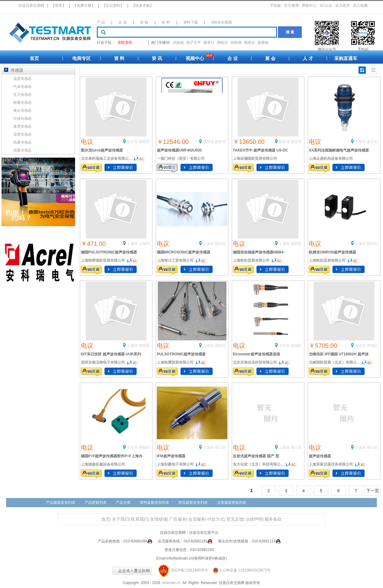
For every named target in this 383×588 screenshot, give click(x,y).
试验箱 (178, 43)
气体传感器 (22, 87)
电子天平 (194, 43)
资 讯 (157, 58)
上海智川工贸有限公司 (175, 260)
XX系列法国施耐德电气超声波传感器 (339, 150)
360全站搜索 (222, 22)
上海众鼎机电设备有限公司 (331, 159)
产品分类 (123, 503)
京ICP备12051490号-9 (189, 570)
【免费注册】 (84, 6)
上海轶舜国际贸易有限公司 (103, 260)
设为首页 (343, 6)
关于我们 (120, 519)
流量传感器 (22, 150)
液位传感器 (22, 110)
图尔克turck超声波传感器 (102, 150)
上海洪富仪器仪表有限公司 (331, 464)
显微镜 (263, 43)
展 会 (270, 58)
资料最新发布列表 (154, 503)
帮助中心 (309, 6)
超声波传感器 (320, 456)
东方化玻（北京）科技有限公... (258, 464)
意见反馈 (235, 519)
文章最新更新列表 (232, 503)
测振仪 (222, 43)
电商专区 (82, 58)
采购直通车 (346, 58)
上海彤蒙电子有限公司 (175, 464)
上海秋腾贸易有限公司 (175, 362)
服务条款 (273, 519)
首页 (34, 58)
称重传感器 (22, 103)
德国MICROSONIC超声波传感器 (184, 252)
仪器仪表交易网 (31, 6)
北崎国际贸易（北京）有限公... (334, 362)
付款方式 (216, 519)
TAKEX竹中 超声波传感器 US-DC (260, 150)
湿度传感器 (22, 134)
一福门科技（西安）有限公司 (181, 159)
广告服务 (178, 519)
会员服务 (197, 519)
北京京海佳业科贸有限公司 (255, 362)
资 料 (166, 22)
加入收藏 (360, 6)
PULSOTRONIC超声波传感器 (181, 354)
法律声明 (254, 519)
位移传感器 (22, 118)
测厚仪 (249, 43)
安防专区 (125, 43)
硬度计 (209, 43)
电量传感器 (22, 142)
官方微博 (291, 6)
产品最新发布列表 (61, 503)
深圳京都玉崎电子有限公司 (103, 362)
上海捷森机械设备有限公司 (103, 464)
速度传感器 (22, 126)
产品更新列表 (96, 503)
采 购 (144, 22)
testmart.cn (171, 583)
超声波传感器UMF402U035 (179, 150)
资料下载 (191, 22)
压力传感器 (22, 95)
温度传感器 (22, 79)
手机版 (275, 6)
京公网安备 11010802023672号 (240, 570)
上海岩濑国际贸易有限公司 (255, 159)
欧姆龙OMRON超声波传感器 (332, 252)
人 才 (308, 58)
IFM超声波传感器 (171, 456)
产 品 (101, 22)
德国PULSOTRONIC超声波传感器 (109, 252)
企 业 (122, 22)
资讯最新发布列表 (193, 503)
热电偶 (236, 43)
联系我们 (139, 519)
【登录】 (59, 6)
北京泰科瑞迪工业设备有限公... (106, 159)
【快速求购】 (142, 6)
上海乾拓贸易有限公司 (251, 260)
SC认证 (326, 6)
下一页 (373, 491)
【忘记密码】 (113, 6)
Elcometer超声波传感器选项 (256, 354)
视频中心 (195, 58)
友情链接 (159, 519)
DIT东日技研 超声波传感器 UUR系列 (111, 354)
